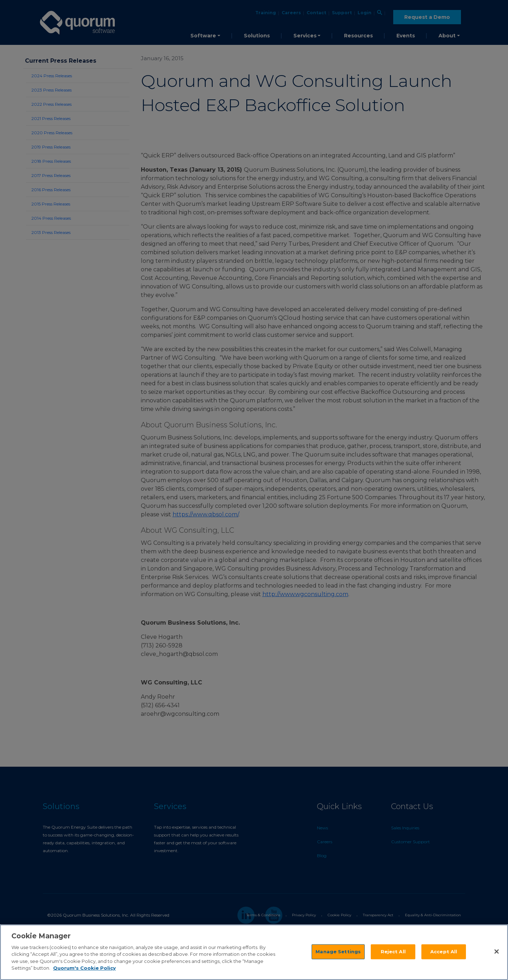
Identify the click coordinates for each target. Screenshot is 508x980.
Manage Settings (338, 952)
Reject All (393, 952)
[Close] (497, 952)
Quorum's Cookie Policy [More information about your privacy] (84, 969)
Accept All (444, 952)
